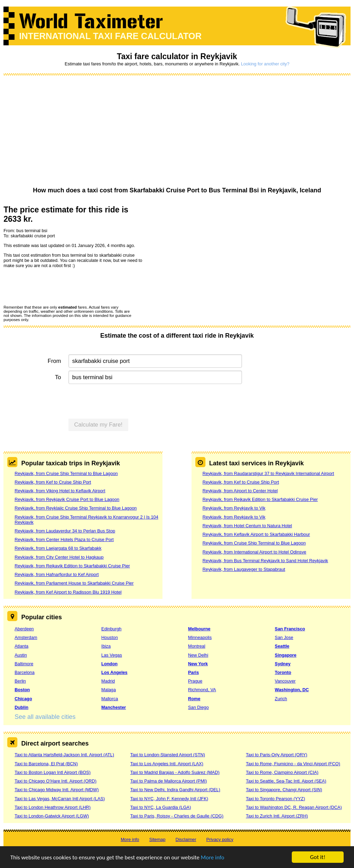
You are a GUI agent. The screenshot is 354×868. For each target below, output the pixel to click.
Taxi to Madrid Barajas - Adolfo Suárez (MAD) (175, 772)
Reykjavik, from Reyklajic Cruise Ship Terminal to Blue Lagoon (76, 508)
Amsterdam (26, 637)
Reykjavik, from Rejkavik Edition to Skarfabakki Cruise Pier (72, 566)
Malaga (109, 690)
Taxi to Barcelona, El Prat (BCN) (46, 764)
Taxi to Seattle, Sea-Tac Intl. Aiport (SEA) (286, 781)
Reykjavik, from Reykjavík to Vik (234, 508)
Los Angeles (114, 672)
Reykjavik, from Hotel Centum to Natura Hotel (247, 526)
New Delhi (198, 655)
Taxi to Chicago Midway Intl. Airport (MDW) (57, 790)
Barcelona (25, 672)
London (109, 664)
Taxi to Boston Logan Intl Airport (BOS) (53, 772)
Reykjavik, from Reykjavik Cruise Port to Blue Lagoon (67, 499)
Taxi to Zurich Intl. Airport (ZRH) (277, 816)
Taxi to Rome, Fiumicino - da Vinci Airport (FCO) (293, 764)
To (58, 377)
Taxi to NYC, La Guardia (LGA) (161, 807)
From (54, 361)
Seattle (282, 646)
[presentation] (56, 286)
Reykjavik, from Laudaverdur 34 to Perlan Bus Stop (65, 531)
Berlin (20, 681)
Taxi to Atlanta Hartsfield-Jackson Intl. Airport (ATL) (64, 755)
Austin (21, 655)
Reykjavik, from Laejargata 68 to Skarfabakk (58, 548)
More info (213, 857)
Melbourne (199, 629)
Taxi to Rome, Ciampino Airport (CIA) (282, 772)
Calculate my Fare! (99, 425)
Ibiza (106, 646)
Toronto (283, 672)
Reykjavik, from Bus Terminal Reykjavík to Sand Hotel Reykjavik (265, 561)
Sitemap (157, 839)
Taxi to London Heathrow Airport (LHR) (53, 807)
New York (198, 664)
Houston (110, 637)
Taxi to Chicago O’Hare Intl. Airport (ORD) (55, 781)
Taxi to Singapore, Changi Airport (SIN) (284, 790)
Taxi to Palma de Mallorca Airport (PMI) (169, 781)
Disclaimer (186, 839)
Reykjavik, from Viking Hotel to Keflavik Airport (60, 491)
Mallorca (110, 699)
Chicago (23, 699)
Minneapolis (200, 637)
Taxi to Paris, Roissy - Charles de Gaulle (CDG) (177, 816)
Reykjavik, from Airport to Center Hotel (240, 491)
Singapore (286, 655)
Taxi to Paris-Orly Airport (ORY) (277, 755)
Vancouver (285, 681)
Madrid (108, 681)
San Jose (284, 637)
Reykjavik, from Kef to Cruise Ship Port (53, 482)
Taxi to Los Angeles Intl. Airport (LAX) (167, 764)
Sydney (283, 664)
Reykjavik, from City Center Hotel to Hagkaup (59, 557)
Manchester (114, 707)
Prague (195, 681)
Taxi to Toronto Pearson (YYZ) (275, 799)
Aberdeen (24, 629)
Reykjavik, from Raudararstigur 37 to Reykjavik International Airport (268, 473)
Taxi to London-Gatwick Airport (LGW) (52, 816)
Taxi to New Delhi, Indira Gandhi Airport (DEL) (175, 790)
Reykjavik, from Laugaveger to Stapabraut (244, 569)
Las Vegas (112, 655)
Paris (193, 672)
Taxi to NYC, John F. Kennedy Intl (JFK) (169, 799)
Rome (194, 699)
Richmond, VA (202, 690)
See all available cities (45, 717)
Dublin (21, 707)
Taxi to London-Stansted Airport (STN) (168, 755)
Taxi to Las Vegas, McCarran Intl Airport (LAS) (60, 799)
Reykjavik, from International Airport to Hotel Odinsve (254, 552)
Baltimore (24, 664)
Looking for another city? (265, 64)
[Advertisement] (177, 131)
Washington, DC (292, 690)
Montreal (197, 646)
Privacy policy (220, 839)
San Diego (198, 707)
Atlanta (21, 646)
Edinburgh (111, 629)
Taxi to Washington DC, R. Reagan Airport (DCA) (294, 807)
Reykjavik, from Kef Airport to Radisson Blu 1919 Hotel (68, 592)
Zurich (281, 699)
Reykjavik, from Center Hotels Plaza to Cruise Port (64, 540)
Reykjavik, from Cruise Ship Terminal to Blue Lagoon (66, 473)
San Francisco (290, 629)
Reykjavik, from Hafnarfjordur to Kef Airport (57, 574)
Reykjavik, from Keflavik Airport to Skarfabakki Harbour (256, 534)
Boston (22, 690)
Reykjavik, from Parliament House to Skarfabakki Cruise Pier (74, 583)
